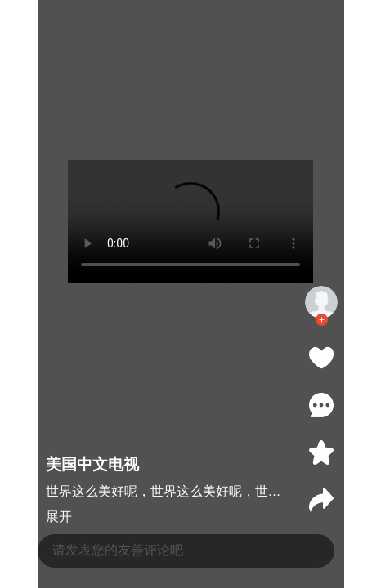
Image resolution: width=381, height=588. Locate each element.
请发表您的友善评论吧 (118, 550)
